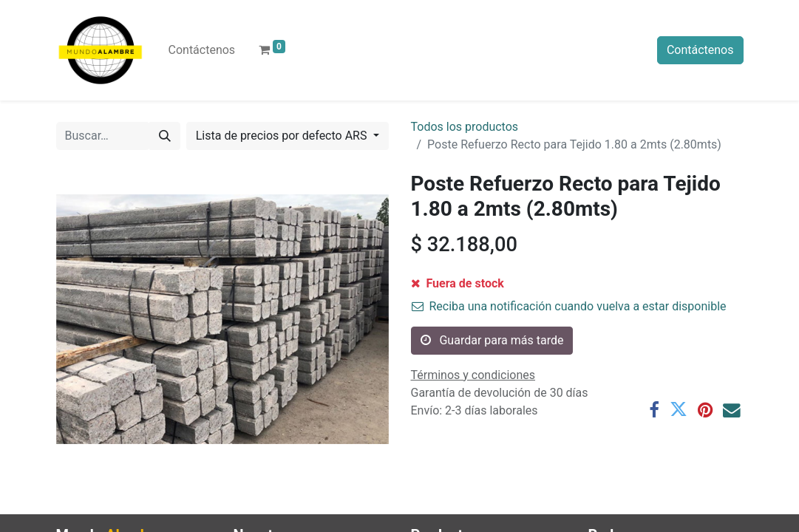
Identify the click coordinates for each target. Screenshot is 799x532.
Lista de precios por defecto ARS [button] (283, 136)
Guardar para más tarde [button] (492, 340)
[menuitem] (202, 50)
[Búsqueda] (165, 136)
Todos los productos (465, 127)
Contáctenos (700, 50)
